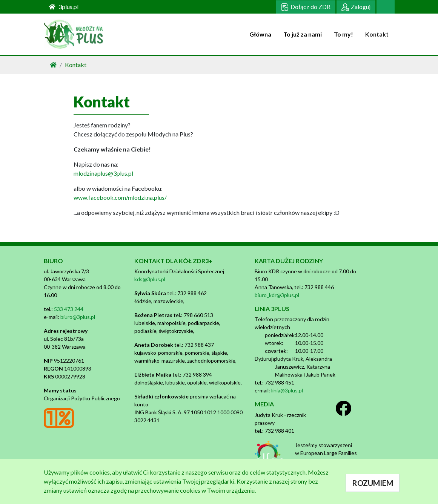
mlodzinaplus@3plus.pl (103, 173)
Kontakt (377, 34)
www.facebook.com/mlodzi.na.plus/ (120, 197)
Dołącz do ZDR (306, 7)
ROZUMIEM (373, 483)
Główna (260, 34)
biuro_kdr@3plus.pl (277, 295)
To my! (343, 34)
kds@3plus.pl (150, 279)
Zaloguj (356, 7)
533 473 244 (69, 309)
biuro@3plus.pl (78, 317)
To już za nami (303, 34)
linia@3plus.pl (287, 390)
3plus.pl (64, 7)
